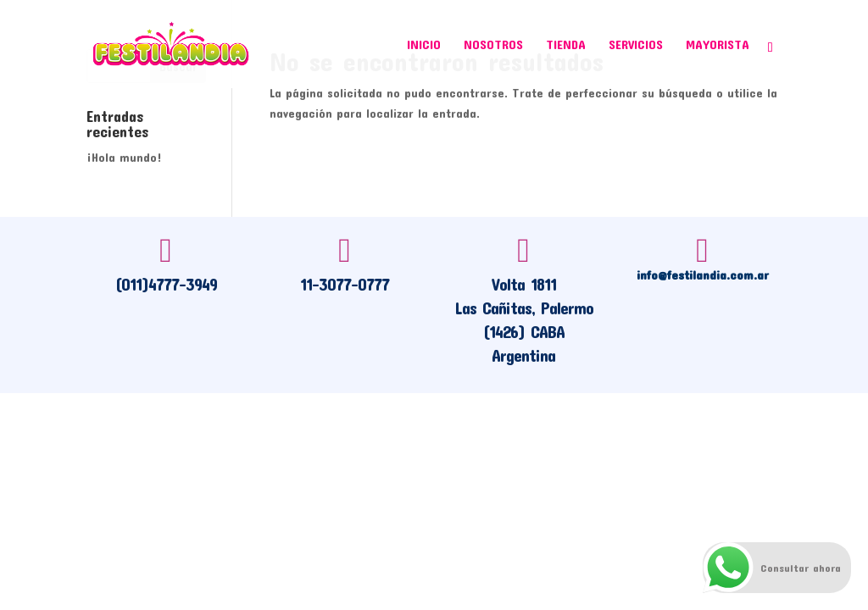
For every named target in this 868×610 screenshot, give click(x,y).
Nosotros (493, 45)
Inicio (424, 45)
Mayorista (718, 45)
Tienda (566, 45)
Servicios (636, 45)
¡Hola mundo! (124, 157)
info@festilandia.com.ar (703, 274)
